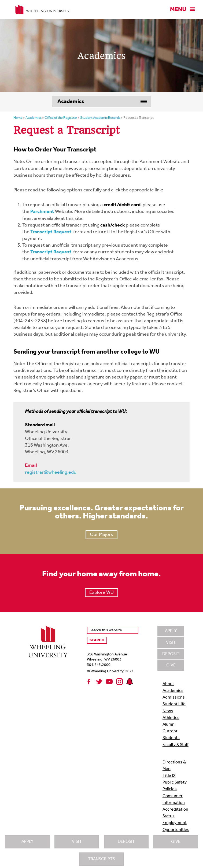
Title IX (169, 776)
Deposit (126, 842)
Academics (173, 691)
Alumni (169, 725)
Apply (27, 842)
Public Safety (175, 782)
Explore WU (101, 593)
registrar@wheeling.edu (51, 472)
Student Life (174, 704)
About (168, 684)
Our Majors (101, 535)
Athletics (171, 718)
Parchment (42, 212)
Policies (170, 789)
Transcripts (101, 859)
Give (176, 842)
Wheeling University (43, 10)
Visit (77, 842)
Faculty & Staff (176, 745)
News (168, 711)
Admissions (174, 698)
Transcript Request (51, 232)
